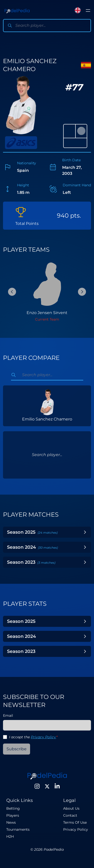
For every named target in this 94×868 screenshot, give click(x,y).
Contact (70, 815)
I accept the (33, 737)
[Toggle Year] (85, 532)
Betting (13, 808)
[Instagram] (37, 786)
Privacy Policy (43, 737)
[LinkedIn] (57, 786)
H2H (10, 836)
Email (8, 715)
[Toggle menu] (88, 11)
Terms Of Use (75, 822)
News (11, 822)
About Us (71, 808)
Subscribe (17, 749)
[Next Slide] (82, 292)
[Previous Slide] (12, 292)
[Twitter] (47, 786)
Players (13, 815)
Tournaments (18, 829)
